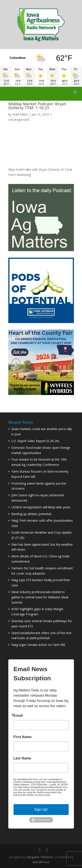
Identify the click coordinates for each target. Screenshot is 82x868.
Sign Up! (41, 809)
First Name (23, 737)
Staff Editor (20, 114)
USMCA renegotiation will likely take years (41, 507)
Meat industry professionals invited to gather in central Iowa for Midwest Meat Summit (40, 597)
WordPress (41, 862)
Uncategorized (19, 120)
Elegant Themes (40, 857)
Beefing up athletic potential (31, 514)
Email (18, 716)
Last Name (22, 758)
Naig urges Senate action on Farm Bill (38, 645)
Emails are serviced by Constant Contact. (38, 796)
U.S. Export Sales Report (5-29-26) (35, 441)
